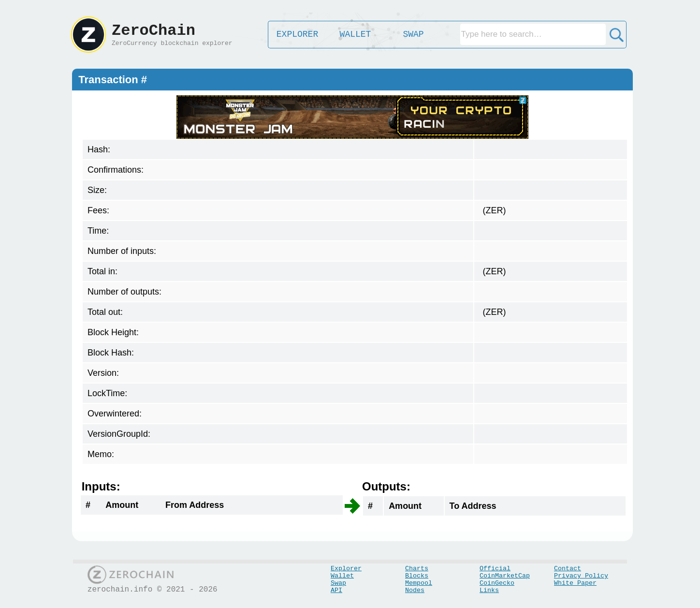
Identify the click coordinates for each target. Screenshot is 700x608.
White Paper (575, 583)
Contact (568, 569)
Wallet (342, 576)
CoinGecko (497, 583)
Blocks (417, 576)
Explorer (346, 569)
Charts (417, 569)
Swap (338, 583)
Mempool (419, 583)
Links (489, 590)
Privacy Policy (581, 576)
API (336, 590)
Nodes (415, 590)
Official (495, 569)
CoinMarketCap (505, 576)
